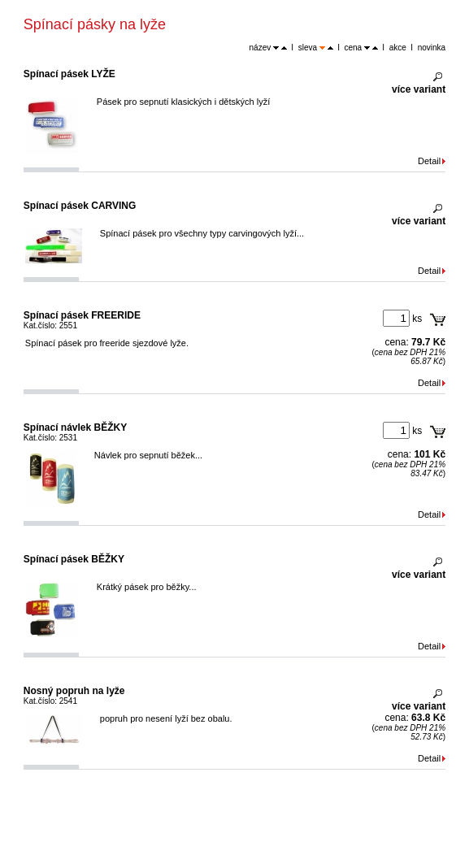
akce (398, 48)
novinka (432, 48)
